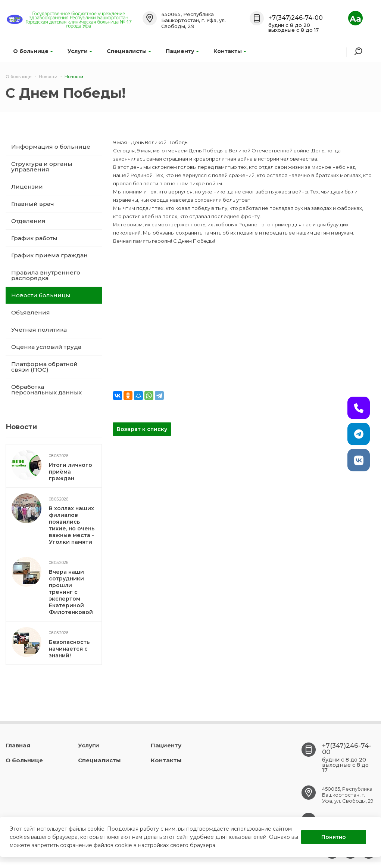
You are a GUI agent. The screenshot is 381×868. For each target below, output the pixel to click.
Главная (18, 745)
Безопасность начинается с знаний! (69, 649)
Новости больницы (41, 295)
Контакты (230, 51)
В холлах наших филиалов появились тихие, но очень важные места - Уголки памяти (72, 525)
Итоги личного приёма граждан (71, 472)
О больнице (33, 51)
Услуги (80, 51)
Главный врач (33, 204)
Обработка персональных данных (46, 390)
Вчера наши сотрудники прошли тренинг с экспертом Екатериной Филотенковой (71, 592)
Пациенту (182, 51)
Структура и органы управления (42, 167)
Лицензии (27, 187)
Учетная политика (39, 330)
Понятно (334, 837)
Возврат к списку (142, 429)
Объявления (31, 312)
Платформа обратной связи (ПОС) (44, 367)
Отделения (28, 221)
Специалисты (129, 51)
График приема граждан (49, 255)
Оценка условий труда (46, 347)
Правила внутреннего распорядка (46, 275)
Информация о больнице (51, 147)
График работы (34, 238)
